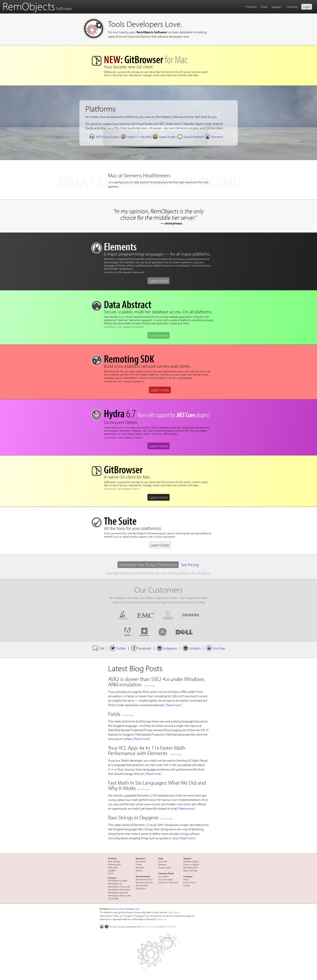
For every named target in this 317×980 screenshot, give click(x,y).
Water (116, 899)
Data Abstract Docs (144, 879)
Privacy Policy (189, 882)
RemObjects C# (115, 884)
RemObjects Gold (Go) (118, 892)
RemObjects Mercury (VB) (119, 895)
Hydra (111, 873)
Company (292, 7)
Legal (170, 912)
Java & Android (190, 137)
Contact (187, 885)
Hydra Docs (141, 888)
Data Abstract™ (169, 927)
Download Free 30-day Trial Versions (148, 565)
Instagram (167, 648)
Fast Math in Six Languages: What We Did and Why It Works (157, 785)
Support (277, 7)
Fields (114, 714)
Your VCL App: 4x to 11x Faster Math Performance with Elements (147, 750)
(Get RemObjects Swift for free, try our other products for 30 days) (158, 573)
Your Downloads (165, 879)
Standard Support (191, 861)
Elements (181, 128)
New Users (163, 861)
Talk (98, 648)
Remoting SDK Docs (144, 882)
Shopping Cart (165, 867)
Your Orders (163, 876)
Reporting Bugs (190, 870)
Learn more (158, 281)
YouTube (216, 648)
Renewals (162, 864)
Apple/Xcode (164, 137)
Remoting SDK (114, 864)
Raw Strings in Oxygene (133, 817)
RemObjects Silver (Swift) (119, 887)
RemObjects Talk (191, 867)
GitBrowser (113, 867)
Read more (173, 705)
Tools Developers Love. (145, 24)
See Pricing (190, 565)
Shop (264, 7)
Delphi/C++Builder (136, 137)
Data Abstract (114, 861)
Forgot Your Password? (168, 882)
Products (251, 7)
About (186, 879)
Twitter (118, 648)
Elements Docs (142, 885)
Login (307, 7)
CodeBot (112, 870)
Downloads (141, 861)
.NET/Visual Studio (104, 137)
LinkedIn (192, 648)
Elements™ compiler (149, 927)
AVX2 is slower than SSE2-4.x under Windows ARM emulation (156, 682)
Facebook (141, 648)
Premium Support (191, 864)
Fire (110, 899)
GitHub (139, 870)
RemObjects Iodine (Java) (119, 889)
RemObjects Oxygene (118, 881)
